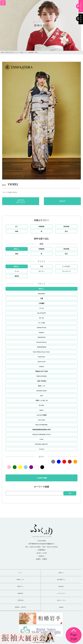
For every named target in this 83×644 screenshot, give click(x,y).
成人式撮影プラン (61, 580)
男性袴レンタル (20, 580)
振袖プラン (61, 573)
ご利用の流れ (20, 600)
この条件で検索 (41, 478)
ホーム (20, 573)
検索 (70, 493)
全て (17, 226)
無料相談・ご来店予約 (20, 607)
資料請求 (62, 201)
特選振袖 (41, 226)
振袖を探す (61, 586)
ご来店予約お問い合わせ (21, 201)
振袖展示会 (20, 593)
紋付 (66, 231)
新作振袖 (66, 226)
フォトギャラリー (61, 593)
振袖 (17, 231)
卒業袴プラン (20, 586)
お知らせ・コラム (61, 600)
